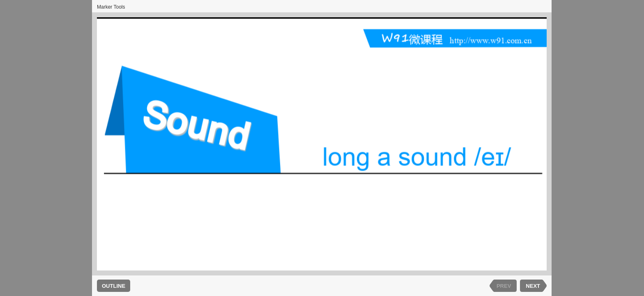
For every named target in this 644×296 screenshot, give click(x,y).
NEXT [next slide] (533, 286)
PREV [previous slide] (504, 286)
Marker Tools (111, 7)
